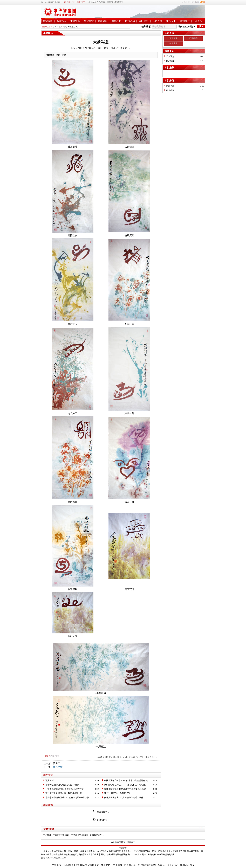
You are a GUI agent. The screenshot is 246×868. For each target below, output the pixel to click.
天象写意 (170, 56)
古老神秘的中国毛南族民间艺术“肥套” (63, 785)
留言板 (199, 21)
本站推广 (185, 21)
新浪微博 (117, 757)
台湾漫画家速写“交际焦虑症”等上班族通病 (65, 789)
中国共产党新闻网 (61, 835)
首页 (54, 27)
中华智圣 (75, 21)
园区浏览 (144, 21)
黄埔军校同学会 (97, 835)
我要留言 (131, 842)
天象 (52, 756)
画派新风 (73, 27)
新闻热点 (61, 21)
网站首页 (48, 21)
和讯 (147, 757)
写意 (57, 756)
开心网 (132, 757)
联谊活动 (130, 21)
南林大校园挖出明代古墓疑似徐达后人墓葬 (124, 798)
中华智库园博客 (118, 842)
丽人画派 (58, 767)
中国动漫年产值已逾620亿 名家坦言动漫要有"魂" (126, 780)
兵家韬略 (102, 21)
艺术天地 (157, 21)
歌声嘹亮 (193, 38)
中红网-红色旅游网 (79, 835)
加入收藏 (186, 2)
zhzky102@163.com (57, 858)
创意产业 (116, 21)
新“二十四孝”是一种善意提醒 (117, 793)
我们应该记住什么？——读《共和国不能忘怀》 (126, 785)
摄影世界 (174, 44)
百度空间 (140, 757)
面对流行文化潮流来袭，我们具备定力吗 (64, 793)
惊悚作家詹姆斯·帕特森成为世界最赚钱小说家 (125, 789)
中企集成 (47, 835)
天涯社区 (154, 757)
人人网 (125, 757)
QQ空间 (109, 757)
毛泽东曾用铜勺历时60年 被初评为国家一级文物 (67, 798)
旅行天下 (171, 21)
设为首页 (195, 2)
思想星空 (89, 21)
